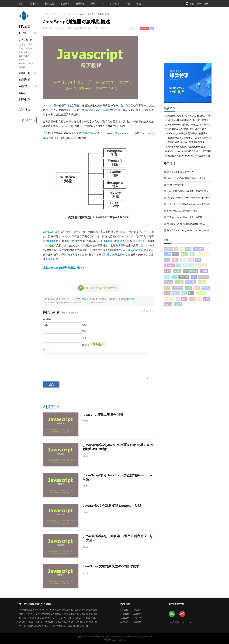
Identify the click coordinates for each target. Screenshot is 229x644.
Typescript (24, 52)
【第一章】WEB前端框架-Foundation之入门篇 (189, 204)
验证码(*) (86, 345)
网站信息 (137, 610)
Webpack (23, 63)
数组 (72, 241)
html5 (167, 254)
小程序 (204, 271)
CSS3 (189, 288)
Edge (206, 299)
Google (177, 271)
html (198, 260)
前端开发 (169, 299)
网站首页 (25, 27)
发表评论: (47, 319)
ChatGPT (169, 265)
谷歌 (197, 288)
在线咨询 (125, 618)
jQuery (22, 45)
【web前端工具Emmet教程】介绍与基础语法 (188, 191)
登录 (199, 4)
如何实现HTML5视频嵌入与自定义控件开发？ (188, 125)
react (167, 277)
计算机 (108, 255)
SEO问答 (204, 277)
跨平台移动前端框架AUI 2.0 (180, 172)
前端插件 (34, 3)
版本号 (129, 236)
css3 (183, 260)
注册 (206, 4)
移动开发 (65, 3)
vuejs (188, 249)
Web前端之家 (84, 299)
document (66, 126)
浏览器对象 (91, 133)
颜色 (48, 259)
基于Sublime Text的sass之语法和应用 (185, 217)
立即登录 (125, 622)
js (152, 28)
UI (103, 3)
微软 (192, 299)
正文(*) (46, 350)
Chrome (169, 282)
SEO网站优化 (191, 271)
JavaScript (101, 110)
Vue (184, 293)
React (22, 48)
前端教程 (145, 28)
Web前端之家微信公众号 (172, 614)
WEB (69, 255)
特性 (123, 255)
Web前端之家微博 (182, 614)
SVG (167, 260)
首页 (21, 3)
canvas (179, 282)
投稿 (139, 3)
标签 (128, 3)
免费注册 (137, 622)
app (199, 299)
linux (167, 288)
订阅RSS (137, 618)
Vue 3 (167, 271)
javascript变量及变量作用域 (103, 415)
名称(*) (85, 325)
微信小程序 (203, 254)
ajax (31, 63)
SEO (22, 93)
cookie (52, 241)
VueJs (30, 45)
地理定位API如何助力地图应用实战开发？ (186, 142)
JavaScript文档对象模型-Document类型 (112, 506)
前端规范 (80, 3)
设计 (191, 293)
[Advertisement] (188, 39)
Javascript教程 (68, 14)
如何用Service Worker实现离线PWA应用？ (187, 147)
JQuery (168, 249)
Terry (70, 299)
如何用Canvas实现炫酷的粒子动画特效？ (186, 129)
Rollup (22, 60)
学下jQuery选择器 (175, 185)
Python (168, 304)
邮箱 (84, 331)
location (107, 241)
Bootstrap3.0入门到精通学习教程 (182, 211)
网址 (84, 338)
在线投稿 (137, 614)
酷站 (93, 3)
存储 (120, 241)
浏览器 (127, 106)
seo (192, 254)
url (139, 241)
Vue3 (176, 254)
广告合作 (125, 614)
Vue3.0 (29, 48)
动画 (194, 277)
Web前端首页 (50, 14)
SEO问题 (184, 277)
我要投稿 (28, 120)
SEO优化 (191, 282)
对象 (69, 106)
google (206, 288)
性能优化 (50, 3)
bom (142, 133)
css (174, 277)
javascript (48, 106)
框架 (146, 232)
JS (176, 249)
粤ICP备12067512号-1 (114, 640)
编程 (120, 245)
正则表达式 (24, 56)
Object (119, 133)
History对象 (135, 250)
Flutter (22, 67)
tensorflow (177, 288)
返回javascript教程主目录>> (63, 267)
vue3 (175, 260)
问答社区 (115, 3)
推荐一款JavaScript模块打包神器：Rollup (186, 178)
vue (179, 265)
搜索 (189, 4)
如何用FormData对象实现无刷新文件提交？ (187, 120)
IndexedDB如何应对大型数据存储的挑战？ (186, 133)
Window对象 (50, 232)
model (126, 133)
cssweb (202, 282)
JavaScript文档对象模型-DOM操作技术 (111, 566)
